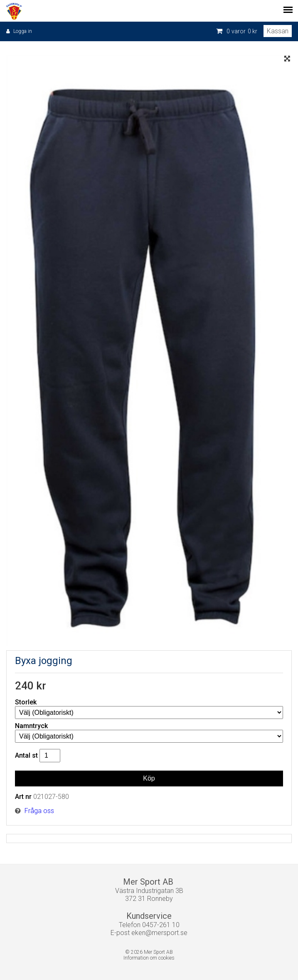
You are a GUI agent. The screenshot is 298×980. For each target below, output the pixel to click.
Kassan (278, 31)
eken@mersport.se (159, 933)
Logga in (23, 31)
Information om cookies (149, 958)
